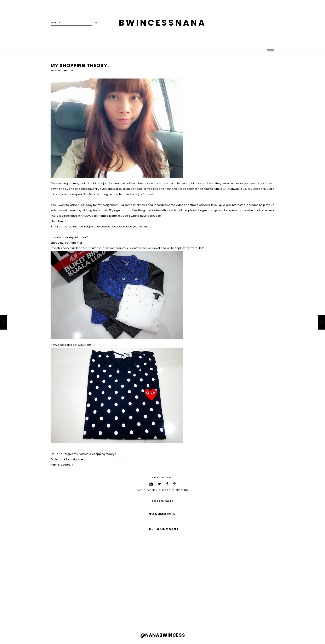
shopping (182, 490)
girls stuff (167, 490)
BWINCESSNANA (162, 23)
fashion (152, 490)
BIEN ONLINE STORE (104, 345)
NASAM (126, 210)
